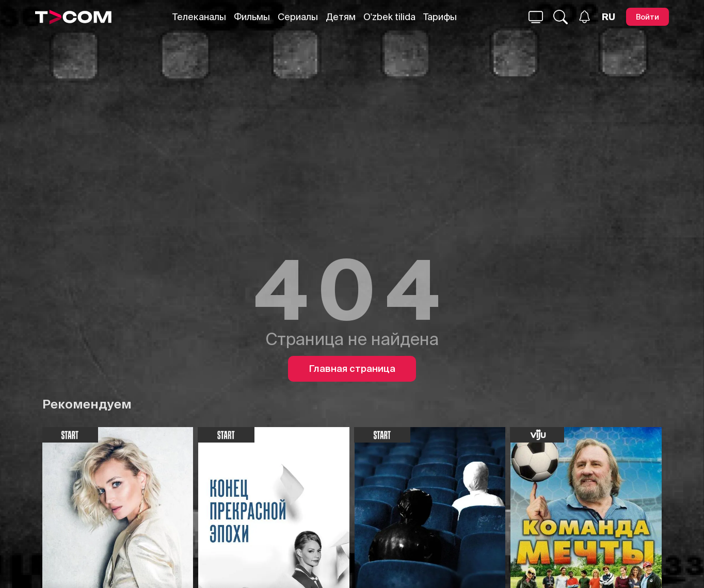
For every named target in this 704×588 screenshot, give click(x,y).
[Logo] (73, 17)
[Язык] (609, 17)
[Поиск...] (536, 17)
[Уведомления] (585, 17)
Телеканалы (199, 17)
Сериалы (298, 17)
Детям (341, 17)
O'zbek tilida (389, 17)
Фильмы (252, 17)
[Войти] (647, 17)
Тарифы (440, 17)
